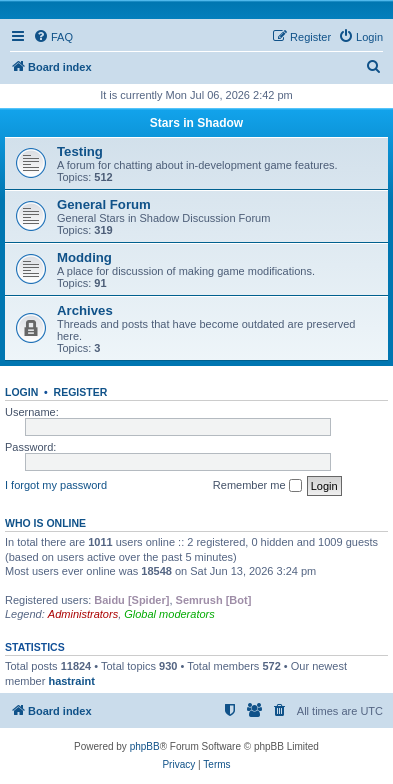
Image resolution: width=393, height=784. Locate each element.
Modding (84, 257)
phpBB (145, 746)
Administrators (83, 614)
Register (81, 392)
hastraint (71, 681)
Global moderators (169, 614)
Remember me (257, 486)
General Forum (104, 204)
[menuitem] (53, 37)
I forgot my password (56, 485)
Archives (85, 310)
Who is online (45, 523)
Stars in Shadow (196, 123)
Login (21, 392)
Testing (80, 151)
